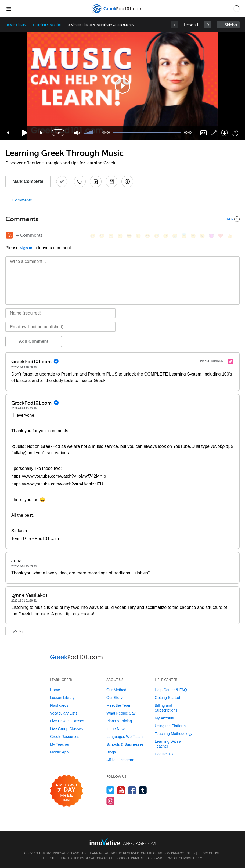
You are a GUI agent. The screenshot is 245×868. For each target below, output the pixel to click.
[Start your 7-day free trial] (66, 791)
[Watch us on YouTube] (121, 790)
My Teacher (60, 744)
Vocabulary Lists (64, 713)
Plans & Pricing (119, 721)
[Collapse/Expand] (122, 219)
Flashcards (59, 705)
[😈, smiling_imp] (211, 236)
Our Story (114, 698)
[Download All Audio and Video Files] (127, 181)
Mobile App (59, 752)
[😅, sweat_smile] (157, 236)
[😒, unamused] (120, 236)
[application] (122, 86)
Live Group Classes (66, 729)
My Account (164, 718)
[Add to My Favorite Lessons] (80, 181)
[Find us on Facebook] (132, 790)
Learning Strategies (47, 25)
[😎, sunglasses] (129, 236)
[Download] (224, 133)
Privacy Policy (183, 853)
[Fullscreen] (214, 133)
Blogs (111, 752)
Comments (22, 200)
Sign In (26, 248)
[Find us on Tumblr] (143, 790)
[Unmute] (77, 133)
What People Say (121, 713)
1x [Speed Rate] (58, 133)
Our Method (116, 690)
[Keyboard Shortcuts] (235, 133)
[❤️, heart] (221, 236)
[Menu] (9, 9)
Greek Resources (65, 737)
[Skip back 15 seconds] (8, 133)
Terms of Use (209, 853)
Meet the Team (119, 705)
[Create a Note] (96, 181)
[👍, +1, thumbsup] (230, 236)
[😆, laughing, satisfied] (147, 236)
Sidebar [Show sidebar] (231, 25)
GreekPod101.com (155, 853)
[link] (208, 25)
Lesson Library (16, 25)
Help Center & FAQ (171, 690)
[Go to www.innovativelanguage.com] (122, 842)
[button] (237, 9)
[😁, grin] (111, 236)
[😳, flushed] (102, 236)
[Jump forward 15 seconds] (42, 133)
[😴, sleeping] (193, 236)
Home (55, 690)
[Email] (60, 327)
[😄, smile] (93, 236)
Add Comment (33, 341)
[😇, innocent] (184, 236)
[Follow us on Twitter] (111, 790)
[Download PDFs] (111, 181)
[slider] (88, 133)
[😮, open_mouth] (202, 236)
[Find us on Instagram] (111, 801)
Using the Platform (170, 726)
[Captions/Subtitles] (203, 133)
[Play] (25, 133)
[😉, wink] (166, 236)
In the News (116, 729)
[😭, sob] (175, 236)
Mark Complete (28, 181)
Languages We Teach (125, 737)
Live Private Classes (67, 721)
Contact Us (164, 754)
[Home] (118, 12)
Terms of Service (178, 858)
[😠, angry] (138, 236)
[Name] (60, 313)
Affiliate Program (120, 760)
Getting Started (167, 698)
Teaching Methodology (174, 734)
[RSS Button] (9, 235)
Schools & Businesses (125, 744)
